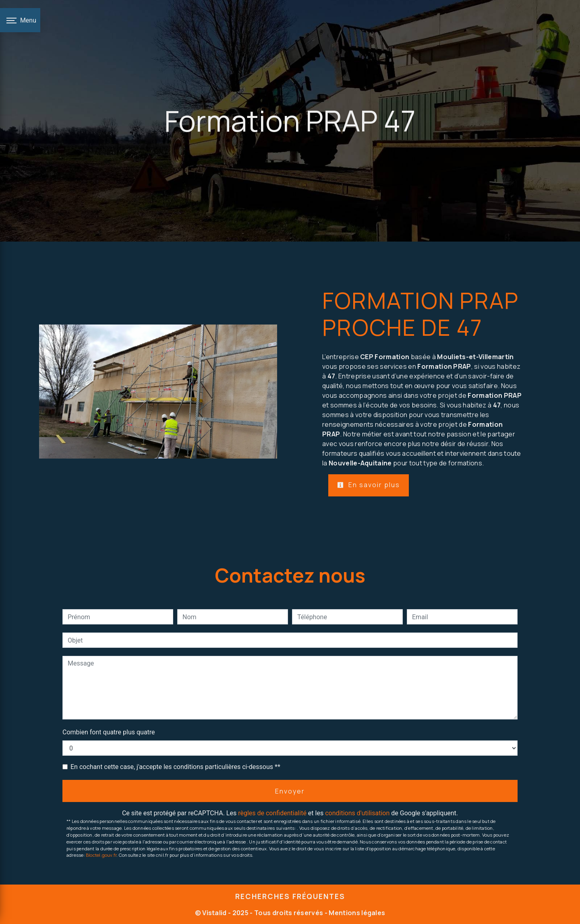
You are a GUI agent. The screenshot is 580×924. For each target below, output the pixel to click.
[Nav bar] (20, 20)
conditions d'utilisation (357, 813)
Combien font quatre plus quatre (109, 732)
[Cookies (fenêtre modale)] (2, 919)
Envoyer (290, 791)
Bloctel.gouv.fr (101, 855)
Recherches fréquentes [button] (290, 896)
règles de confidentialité (272, 813)
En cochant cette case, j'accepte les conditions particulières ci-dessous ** (175, 767)
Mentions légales (356, 913)
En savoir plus (369, 485)
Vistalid (214, 913)
